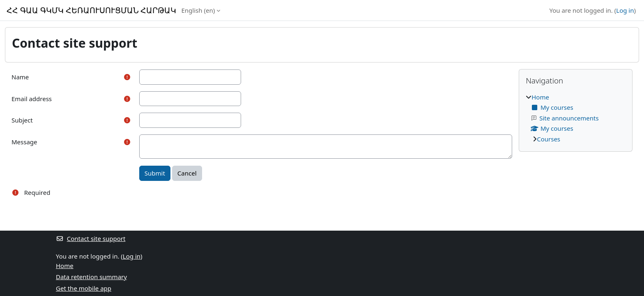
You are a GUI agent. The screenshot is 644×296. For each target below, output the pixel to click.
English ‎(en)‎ (198, 10)
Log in (625, 10)
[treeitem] (576, 118)
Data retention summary (91, 277)
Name (20, 77)
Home (540, 97)
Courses (549, 139)
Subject (22, 120)
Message (24, 142)
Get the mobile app (84, 288)
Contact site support (91, 238)
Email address (32, 99)
